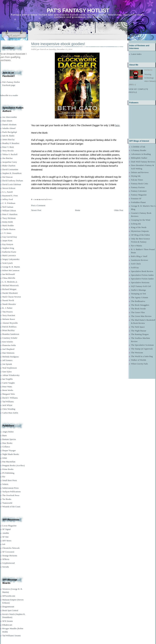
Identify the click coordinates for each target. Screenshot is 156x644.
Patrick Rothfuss (9, 327)
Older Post (119, 210)
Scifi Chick (136, 264)
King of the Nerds (139, 227)
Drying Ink (136, 176)
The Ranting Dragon (140, 334)
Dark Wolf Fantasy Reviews (143, 162)
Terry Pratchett (9, 315)
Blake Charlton (9, 166)
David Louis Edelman (12, 184)
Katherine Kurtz (9, 252)
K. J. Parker (7, 308)
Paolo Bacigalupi (10, 132)
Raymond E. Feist (10, 196)
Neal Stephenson (10, 368)
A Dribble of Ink (138, 147)
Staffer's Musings (139, 290)
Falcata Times (137, 180)
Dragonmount (8, 607)
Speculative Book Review (142, 271)
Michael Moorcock (10, 285)
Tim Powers (7, 312)
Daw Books (7, 443)
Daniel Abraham (9, 124)
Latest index (136, 54)
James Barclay (8, 139)
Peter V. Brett (8, 147)
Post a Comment (38, 205)
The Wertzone (137, 353)
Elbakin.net (7, 625)
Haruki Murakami (10, 293)
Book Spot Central (10, 610)
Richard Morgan (9, 289)
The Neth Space (138, 327)
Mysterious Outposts (140, 231)
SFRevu (6, 559)
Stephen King (8, 248)
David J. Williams (10, 398)
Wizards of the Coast (11, 507)
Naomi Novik (8, 300)
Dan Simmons (8, 353)
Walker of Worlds (139, 360)
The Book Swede (138, 309)
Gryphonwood (8, 563)
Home (78, 210)
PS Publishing (8, 473)
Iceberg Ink (136, 224)
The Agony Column (139, 297)
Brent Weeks (8, 390)
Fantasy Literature (139, 191)
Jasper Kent (7, 240)
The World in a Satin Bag (142, 356)
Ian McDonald (8, 274)
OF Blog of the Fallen (140, 235)
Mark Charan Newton (12, 297)
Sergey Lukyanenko (11, 259)
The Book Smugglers (140, 305)
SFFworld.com (9, 596)
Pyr (4, 477)
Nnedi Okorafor (9, 304)
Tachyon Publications (11, 492)
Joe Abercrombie (10, 117)
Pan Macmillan (9, 462)
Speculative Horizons (140, 282)
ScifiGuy (135, 267)
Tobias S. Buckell (10, 154)
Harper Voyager (9, 450)
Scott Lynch (7, 263)
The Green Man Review (141, 316)
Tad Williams (8, 402)
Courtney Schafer (10, 338)
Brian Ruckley (8, 330)
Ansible (6, 533)
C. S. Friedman (9, 203)
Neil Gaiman (8, 207)
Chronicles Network (11, 548)
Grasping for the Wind (141, 220)
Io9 (4, 544)
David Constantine (10, 169)
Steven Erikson (9, 188)
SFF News (7, 541)
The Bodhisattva (138, 301)
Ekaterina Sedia (9, 345)
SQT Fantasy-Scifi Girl (141, 286)
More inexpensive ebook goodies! (58, 44)
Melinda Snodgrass (11, 357)
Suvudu (6, 567)
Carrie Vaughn (8, 383)
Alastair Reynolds (10, 323)
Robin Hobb (8, 222)
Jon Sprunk (7, 364)
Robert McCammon (11, 270)
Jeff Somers (7, 360)
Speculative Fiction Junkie (142, 275)
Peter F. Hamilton (10, 214)
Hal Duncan (7, 177)
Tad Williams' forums (11, 636)
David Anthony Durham (13, 181)
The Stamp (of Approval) (142, 349)
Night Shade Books (11, 454)
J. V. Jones (7, 233)
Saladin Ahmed (9, 128)
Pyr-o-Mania (136, 246)
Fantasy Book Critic (140, 184)
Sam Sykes (7, 372)
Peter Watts (7, 387)
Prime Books (8, 469)
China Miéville (9, 278)
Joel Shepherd (8, 349)
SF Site (5, 537)
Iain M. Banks (8, 136)
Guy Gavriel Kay (10, 237)
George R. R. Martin (11, 267)
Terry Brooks (8, 151)
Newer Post (36, 210)
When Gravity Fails (139, 364)
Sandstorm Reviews (140, 260)
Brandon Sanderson (11, 334)
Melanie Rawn (9, 319)
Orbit (5, 458)
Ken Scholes (8, 342)
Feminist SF (136, 199)
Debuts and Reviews (140, 172)
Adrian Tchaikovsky (11, 375)
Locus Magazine (9, 526)
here (117, 125)
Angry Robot (8, 432)
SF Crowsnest (8, 552)
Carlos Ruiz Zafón (10, 413)
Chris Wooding (9, 409)
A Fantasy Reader (139, 150)
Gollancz (6, 447)
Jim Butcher (7, 158)
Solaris (5, 484)
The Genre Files (138, 312)
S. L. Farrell (7, 192)
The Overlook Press (11, 495)
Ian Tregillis (7, 379)
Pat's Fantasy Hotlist (78, 10)
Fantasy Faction (138, 187)
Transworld (7, 503)
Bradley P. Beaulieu (11, 143)
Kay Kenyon (8, 244)
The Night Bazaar (139, 331)
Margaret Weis (9, 394)
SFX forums (8, 621)
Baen (5, 435)
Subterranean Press (10, 488)
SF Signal (6, 529)
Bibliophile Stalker (139, 158)
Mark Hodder (8, 225)
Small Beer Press (10, 480)
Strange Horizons (10, 556)
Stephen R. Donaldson (12, 173)
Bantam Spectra (9, 439)
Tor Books (7, 499)
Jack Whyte (7, 405)
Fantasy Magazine (139, 195)
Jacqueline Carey (10, 162)
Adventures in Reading (141, 154)
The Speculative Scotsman (142, 345)
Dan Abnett (7, 121)
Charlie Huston (9, 229)
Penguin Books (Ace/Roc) (13, 465)
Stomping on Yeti (139, 294)
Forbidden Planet (138, 202)
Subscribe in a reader (9, 95)
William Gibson (9, 211)
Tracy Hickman (9, 218)
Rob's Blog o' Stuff (139, 256)
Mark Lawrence (9, 255)
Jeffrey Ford (8, 199)
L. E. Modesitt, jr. (10, 282)
